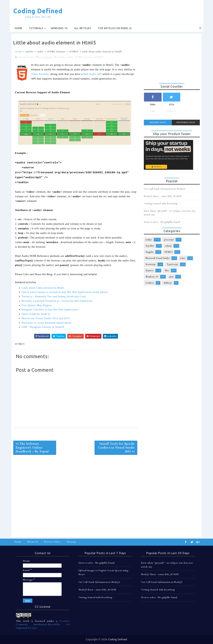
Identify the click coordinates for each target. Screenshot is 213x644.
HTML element (56, 52)
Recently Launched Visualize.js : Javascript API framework (57, 301)
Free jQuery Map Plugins (37, 305)
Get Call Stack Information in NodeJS (165, 189)
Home (19, 28)
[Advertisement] (137, 12)
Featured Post (186, 122)
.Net (167, 271)
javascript (169, 240)
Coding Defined (38, 11)
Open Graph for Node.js (36, 314)
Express (150, 271)
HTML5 (74, 52)
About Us (33, 542)
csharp (168, 246)
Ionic (183, 258)
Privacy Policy (52, 542)
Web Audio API (93, 74)
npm (171, 277)
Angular (150, 252)
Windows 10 (59, 28)
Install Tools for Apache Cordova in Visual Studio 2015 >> (116, 448)
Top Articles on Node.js (115, 28)
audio (40, 52)
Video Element (40, 74)
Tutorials (36, 28)
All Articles (83, 28)
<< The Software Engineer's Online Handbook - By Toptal (32, 448)
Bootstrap (151, 264)
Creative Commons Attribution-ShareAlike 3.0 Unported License (43, 624)
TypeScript (172, 264)
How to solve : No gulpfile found (162, 222)
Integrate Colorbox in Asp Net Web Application (50, 309)
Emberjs (168, 283)
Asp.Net (150, 246)
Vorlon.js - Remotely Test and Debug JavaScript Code (54, 296)
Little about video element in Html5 (43, 288)
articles (29, 52)
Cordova (150, 283)
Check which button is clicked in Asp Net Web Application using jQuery (65, 292)
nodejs (149, 240)
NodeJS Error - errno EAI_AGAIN (163, 196)
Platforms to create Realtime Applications (47, 323)
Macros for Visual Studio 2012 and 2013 (46, 318)
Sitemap (71, 542)
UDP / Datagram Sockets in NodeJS (43, 327)
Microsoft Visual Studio (158, 258)
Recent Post (158, 122)
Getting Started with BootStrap (161, 204)
